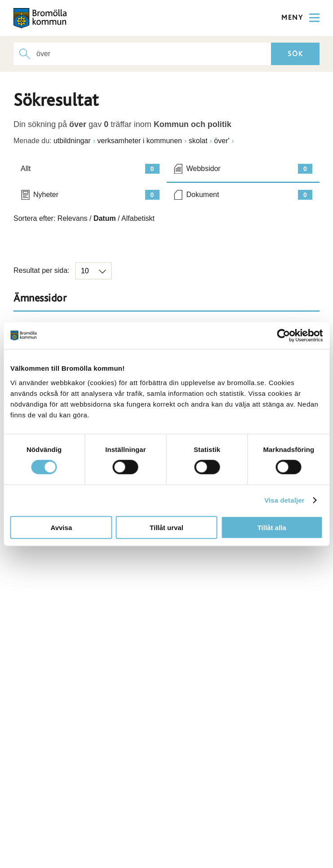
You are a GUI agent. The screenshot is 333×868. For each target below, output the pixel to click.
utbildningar (72, 141)
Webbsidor (250, 169)
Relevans (73, 218)
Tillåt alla (272, 527)
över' (222, 141)
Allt (90, 169)
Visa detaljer (284, 500)
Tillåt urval (166, 527)
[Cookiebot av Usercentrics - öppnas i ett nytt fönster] (283, 336)
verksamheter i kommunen (140, 141)
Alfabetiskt (138, 218)
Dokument (250, 195)
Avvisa (61, 527)
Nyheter (96, 195)
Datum (105, 218)
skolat (198, 141)
